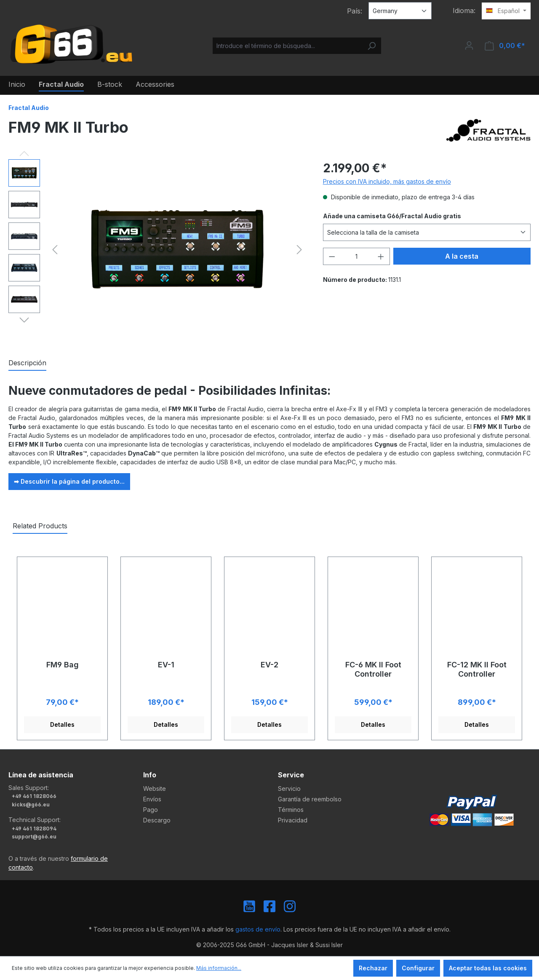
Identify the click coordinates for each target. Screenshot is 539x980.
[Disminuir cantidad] (332, 256)
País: (355, 11)
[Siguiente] (299, 250)
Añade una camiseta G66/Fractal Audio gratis (392, 216)
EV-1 (166, 665)
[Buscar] (371, 46)
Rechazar (373, 968)
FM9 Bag (63, 665)
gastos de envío (258, 929)
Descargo (157, 820)
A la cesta (462, 256)
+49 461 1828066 (34, 796)
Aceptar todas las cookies (488, 968)
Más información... (219, 968)
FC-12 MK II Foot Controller (477, 669)
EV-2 (269, 665)
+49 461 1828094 (34, 829)
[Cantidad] (356, 256)
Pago (151, 810)
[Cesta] (505, 46)
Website (155, 789)
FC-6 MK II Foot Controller (373, 669)
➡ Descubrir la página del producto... (69, 481)
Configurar (418, 968)
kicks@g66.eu (31, 805)
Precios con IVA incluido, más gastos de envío (387, 181)
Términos (291, 810)
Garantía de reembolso (310, 799)
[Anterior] (55, 250)
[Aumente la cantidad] (381, 256)
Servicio (289, 789)
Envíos (152, 799)
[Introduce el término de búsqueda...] (287, 46)
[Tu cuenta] (469, 46)
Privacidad (293, 820)
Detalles (62, 724)
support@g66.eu (34, 837)
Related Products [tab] (40, 526)
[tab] (27, 363)
